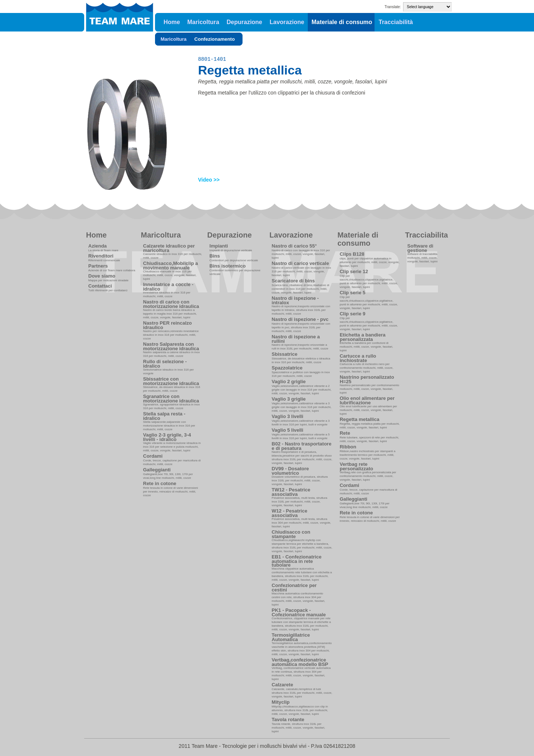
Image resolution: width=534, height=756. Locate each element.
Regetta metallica (360, 419)
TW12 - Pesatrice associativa (291, 492)
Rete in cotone (160, 483)
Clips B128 (352, 254)
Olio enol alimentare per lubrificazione (367, 400)
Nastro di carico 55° (294, 246)
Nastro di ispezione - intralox (295, 300)
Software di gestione (420, 248)
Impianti (219, 246)
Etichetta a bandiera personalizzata (363, 337)
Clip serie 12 (354, 271)
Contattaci (100, 286)
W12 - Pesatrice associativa (290, 513)
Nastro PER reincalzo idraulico (168, 325)
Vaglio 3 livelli (288, 416)
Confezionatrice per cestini (294, 588)
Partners (98, 266)
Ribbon (348, 447)
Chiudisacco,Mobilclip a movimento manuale (171, 266)
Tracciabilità (396, 22)
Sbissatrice (285, 354)
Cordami (153, 456)
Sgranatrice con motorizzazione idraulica (171, 399)
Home (172, 22)
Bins (215, 256)
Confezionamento (215, 39)
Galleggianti (157, 470)
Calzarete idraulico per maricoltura (169, 248)
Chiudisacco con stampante (291, 534)
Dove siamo (102, 276)
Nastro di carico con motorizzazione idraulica (171, 304)
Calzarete (283, 685)
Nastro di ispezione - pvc (300, 319)
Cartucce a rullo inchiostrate (358, 358)
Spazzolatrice (287, 368)
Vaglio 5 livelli (288, 430)
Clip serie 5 (352, 293)
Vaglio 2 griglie (289, 382)
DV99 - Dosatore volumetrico (290, 471)
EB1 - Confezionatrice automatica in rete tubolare (297, 561)
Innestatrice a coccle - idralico (168, 287)
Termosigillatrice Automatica (291, 637)
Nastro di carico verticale (301, 263)
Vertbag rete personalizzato (356, 466)
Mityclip (281, 702)
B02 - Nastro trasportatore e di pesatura (302, 446)
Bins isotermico (228, 266)
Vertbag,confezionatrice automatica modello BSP (300, 662)
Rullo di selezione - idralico (165, 364)
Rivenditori (101, 256)
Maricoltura (203, 22)
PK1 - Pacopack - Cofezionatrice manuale (299, 612)
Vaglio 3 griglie (289, 399)
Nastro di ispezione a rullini (296, 339)
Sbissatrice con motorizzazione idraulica (171, 381)
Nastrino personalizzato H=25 (367, 379)
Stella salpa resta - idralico (164, 416)
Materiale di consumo (342, 22)
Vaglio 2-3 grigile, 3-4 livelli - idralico (167, 437)
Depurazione (244, 22)
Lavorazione (287, 22)
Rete (345, 433)
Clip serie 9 (352, 314)
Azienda (98, 246)
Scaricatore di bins (293, 281)
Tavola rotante (288, 719)
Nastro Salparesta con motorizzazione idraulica (171, 346)
